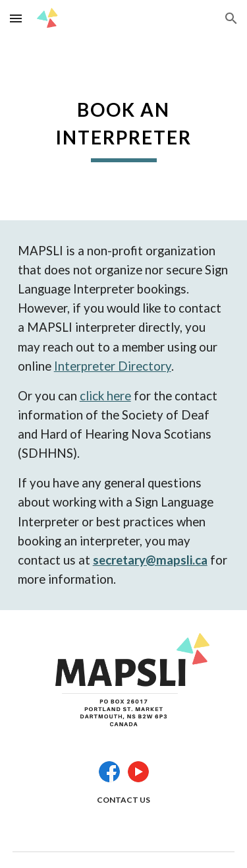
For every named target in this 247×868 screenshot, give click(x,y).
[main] (124, 129)
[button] (16, 18)
